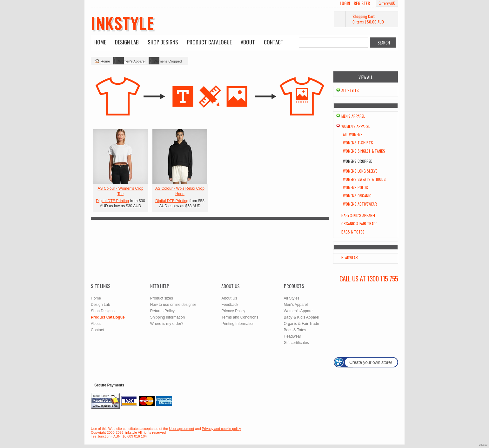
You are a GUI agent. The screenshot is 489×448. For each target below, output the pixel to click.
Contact (274, 42)
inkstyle (122, 23)
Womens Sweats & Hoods (364, 179)
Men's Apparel (353, 116)
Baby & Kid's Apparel (358, 215)
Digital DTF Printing (112, 201)
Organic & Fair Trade (359, 224)
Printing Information (238, 324)
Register (362, 3)
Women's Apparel (132, 61)
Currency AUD (387, 3)
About (248, 42)
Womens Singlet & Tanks (364, 151)
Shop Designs (163, 42)
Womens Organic (357, 196)
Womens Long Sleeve (360, 171)
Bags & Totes (353, 232)
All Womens (353, 134)
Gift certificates (296, 343)
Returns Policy (162, 311)
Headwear (350, 257)
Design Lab (127, 42)
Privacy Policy (233, 311)
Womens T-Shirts (358, 143)
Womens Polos (355, 187)
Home (100, 42)
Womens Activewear (360, 204)
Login (345, 3)
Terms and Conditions (240, 317)
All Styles (350, 90)
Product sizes (162, 298)
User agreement (181, 429)
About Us (229, 298)
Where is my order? (167, 324)
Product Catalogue (209, 42)
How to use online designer (173, 305)
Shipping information (167, 317)
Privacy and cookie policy (222, 429)
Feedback (230, 305)
